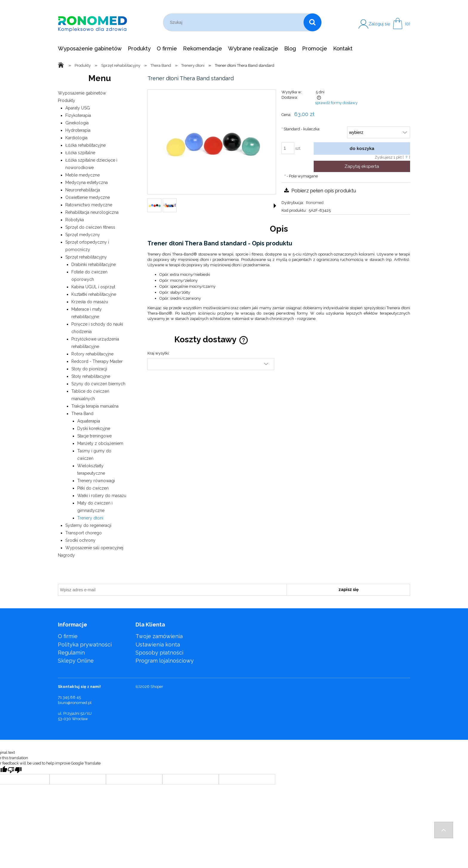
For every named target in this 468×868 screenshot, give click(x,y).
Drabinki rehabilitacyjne (94, 264)
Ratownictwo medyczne (89, 205)
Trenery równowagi (96, 481)
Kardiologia (76, 138)
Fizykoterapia (78, 115)
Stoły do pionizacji (89, 369)
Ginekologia (77, 123)
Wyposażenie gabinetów (82, 93)
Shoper (157, 687)
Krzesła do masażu (90, 302)
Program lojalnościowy (165, 661)
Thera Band (82, 414)
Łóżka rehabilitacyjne (86, 145)
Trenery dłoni (90, 518)
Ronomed (315, 203)
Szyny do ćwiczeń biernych (98, 384)
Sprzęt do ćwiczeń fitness (90, 227)
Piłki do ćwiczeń (93, 488)
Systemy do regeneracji (88, 525)
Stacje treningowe (94, 436)
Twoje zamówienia (159, 636)
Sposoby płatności (159, 653)
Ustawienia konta (158, 645)
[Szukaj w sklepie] (234, 22)
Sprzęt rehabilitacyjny (86, 257)
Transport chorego (84, 533)
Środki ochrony (80, 540)
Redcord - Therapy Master (97, 361)
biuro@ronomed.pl (75, 703)
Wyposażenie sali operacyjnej (94, 548)
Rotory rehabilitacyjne (92, 354)
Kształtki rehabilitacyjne (94, 294)
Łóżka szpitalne (80, 153)
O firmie (68, 636)
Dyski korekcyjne (94, 428)
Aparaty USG (78, 108)
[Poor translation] (15, 770)
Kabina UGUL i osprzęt (93, 287)
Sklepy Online (76, 661)
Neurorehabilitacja (83, 190)
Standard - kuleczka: (301, 129)
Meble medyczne (83, 175)
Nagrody (66, 555)
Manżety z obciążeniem (100, 443)
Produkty (67, 100)
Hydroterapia (78, 130)
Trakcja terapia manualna (95, 406)
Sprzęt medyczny (83, 235)
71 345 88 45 (69, 697)
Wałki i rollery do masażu (102, 496)
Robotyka (75, 220)
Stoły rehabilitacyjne (91, 376)
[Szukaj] (312, 22)
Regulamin (71, 653)
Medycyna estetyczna (87, 182)
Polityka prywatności (85, 645)
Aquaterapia (89, 421)
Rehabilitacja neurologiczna (92, 212)
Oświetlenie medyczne (88, 197)
